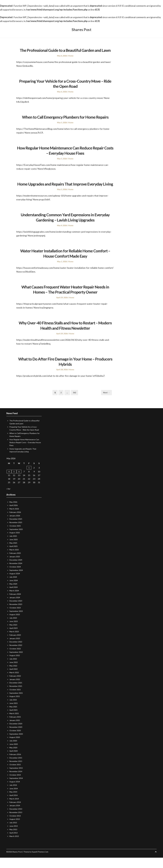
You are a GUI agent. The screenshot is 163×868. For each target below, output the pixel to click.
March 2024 (14, 601)
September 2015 (16, 778)
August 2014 (15, 792)
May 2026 (13, 512)
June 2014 (14, 799)
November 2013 (16, 823)
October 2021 (15, 700)
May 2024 (13, 594)
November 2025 (16, 533)
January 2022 (15, 690)
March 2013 (14, 847)
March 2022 (14, 683)
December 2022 (16, 652)
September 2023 (16, 621)
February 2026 (15, 522)
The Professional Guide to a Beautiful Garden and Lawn (65, 53)
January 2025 (15, 567)
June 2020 (14, 754)
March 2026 (14, 519)
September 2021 (16, 703)
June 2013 (14, 836)
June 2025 (14, 550)
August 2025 (15, 543)
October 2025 (15, 536)
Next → (106, 403)
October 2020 (15, 741)
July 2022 (13, 669)
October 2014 (15, 785)
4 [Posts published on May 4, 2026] (9, 482)
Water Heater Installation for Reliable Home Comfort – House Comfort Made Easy (65, 264)
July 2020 (13, 751)
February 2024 (15, 604)
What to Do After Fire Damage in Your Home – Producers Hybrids (65, 372)
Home (71, 61)
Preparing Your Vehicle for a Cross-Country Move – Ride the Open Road (65, 89)
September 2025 (16, 540)
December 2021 (16, 693)
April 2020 (13, 761)
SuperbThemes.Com (40, 862)
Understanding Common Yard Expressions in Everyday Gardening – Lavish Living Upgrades (65, 228)
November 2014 (16, 782)
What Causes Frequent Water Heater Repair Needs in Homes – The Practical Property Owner (65, 300)
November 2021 (16, 697)
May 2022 (13, 676)
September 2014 (16, 789)
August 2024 (15, 584)
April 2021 (13, 720)
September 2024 (16, 581)
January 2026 (15, 526)
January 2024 (15, 608)
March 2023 (14, 642)
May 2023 (13, 635)
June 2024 (14, 591)
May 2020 (13, 758)
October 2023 (15, 618)
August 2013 (15, 830)
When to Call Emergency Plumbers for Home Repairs (65, 122)
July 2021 (13, 710)
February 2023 (15, 645)
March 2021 (14, 724)
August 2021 (15, 707)
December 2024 (16, 570)
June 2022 (14, 673)
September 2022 (16, 662)
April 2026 (13, 516)
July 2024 (13, 587)
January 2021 (15, 731)
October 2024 (15, 577)
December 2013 (16, 819)
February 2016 (15, 765)
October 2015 (15, 775)
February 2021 (15, 727)
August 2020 (15, 748)
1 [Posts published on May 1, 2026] (29, 478)
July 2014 (13, 795)
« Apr (8, 499)
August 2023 (15, 625)
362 (75, 403)
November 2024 (16, 574)
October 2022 (15, 659)
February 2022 (15, 686)
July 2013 (13, 833)
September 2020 (16, 744)
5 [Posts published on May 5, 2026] (14, 482)
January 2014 (15, 816)
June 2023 (14, 632)
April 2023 (13, 639)
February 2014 (15, 812)
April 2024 (13, 598)
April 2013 (13, 843)
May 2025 (13, 553)
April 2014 (13, 806)
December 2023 (16, 611)
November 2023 (16, 615)
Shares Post (81, 29)
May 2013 (13, 840)
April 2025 (13, 557)
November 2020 (16, 737)
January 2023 (15, 649)
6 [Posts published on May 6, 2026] (19, 482)
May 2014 (13, 802)
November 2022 (16, 656)
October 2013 (15, 826)
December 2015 (16, 768)
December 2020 (16, 734)
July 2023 (13, 628)
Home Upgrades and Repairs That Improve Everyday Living (65, 192)
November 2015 (16, 772)
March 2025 (14, 560)
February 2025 (15, 563)
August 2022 (15, 666)
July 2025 (13, 546)
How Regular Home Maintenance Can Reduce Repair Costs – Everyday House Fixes (65, 156)
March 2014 (14, 809)
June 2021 (14, 714)
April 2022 (13, 679)
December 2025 (16, 529)
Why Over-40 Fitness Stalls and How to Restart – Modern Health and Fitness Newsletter (65, 336)
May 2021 (13, 717)
